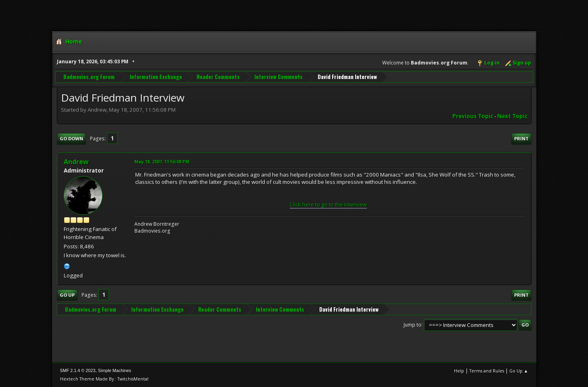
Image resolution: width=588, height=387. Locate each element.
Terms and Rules (487, 371)
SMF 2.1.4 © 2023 (78, 370)
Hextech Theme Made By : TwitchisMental (104, 379)
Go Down (71, 138)
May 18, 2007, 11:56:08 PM (162, 161)
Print (521, 138)
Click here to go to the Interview (328, 204)
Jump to (412, 324)
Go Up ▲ (519, 371)
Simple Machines (115, 370)
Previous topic (473, 116)
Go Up (67, 295)
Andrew (76, 162)
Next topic (512, 116)
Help (459, 371)
